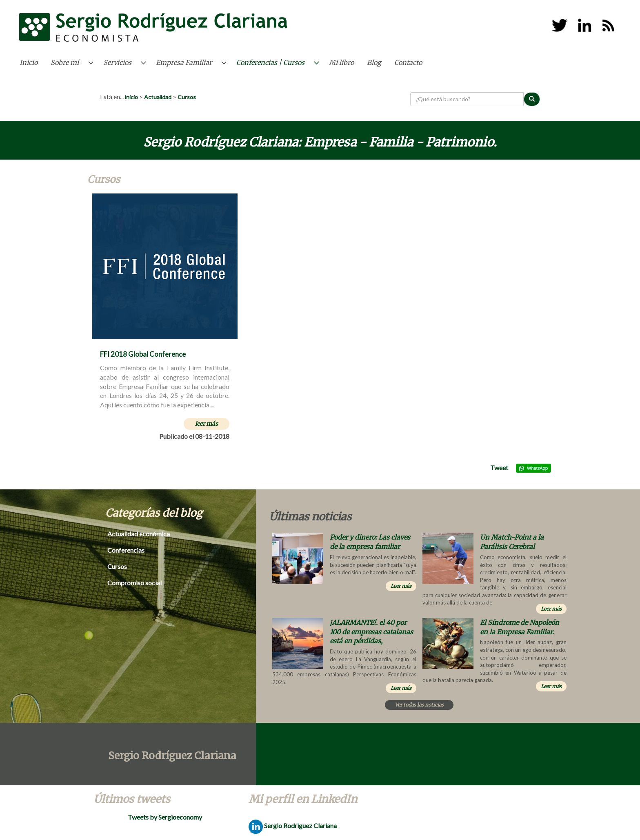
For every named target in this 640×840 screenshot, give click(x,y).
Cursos (187, 97)
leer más (207, 424)
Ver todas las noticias (419, 705)
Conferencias (126, 550)
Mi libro (341, 62)
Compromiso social (134, 583)
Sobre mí (65, 62)
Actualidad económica (139, 534)
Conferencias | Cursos (270, 62)
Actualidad (158, 97)
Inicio (29, 62)
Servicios (117, 62)
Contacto (408, 62)
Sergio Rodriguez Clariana (293, 826)
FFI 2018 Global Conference (143, 354)
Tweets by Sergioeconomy (165, 817)
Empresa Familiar (184, 62)
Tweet (499, 468)
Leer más (401, 586)
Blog (374, 62)
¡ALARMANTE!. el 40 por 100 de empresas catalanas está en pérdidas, (371, 632)
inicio (131, 97)
